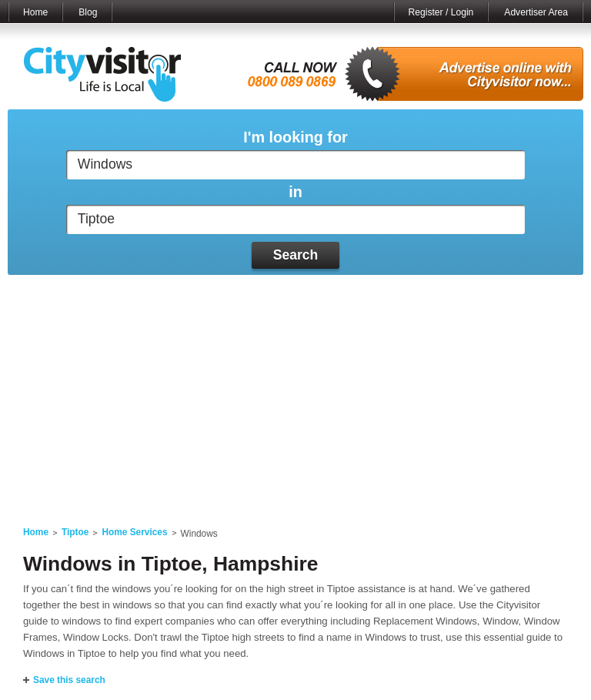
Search (296, 255)
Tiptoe (75, 532)
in (295, 192)
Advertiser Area (536, 12)
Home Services (134, 532)
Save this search (69, 680)
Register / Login (441, 12)
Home (35, 12)
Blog (88, 12)
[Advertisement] (295, 391)
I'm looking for (295, 137)
